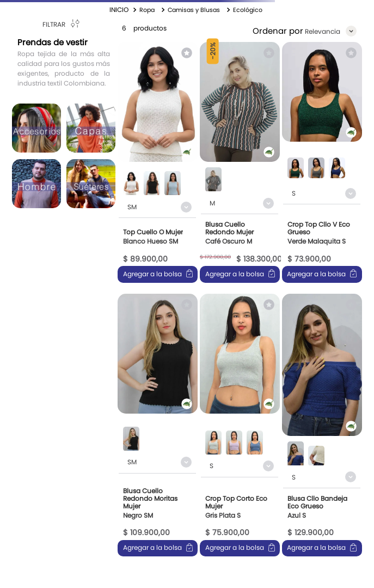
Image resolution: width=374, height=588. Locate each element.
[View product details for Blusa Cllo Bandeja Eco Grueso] (322, 425)
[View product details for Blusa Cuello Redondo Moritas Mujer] (158, 425)
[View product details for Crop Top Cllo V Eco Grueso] (322, 162)
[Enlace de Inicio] (119, 10)
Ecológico (248, 10)
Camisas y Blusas (194, 10)
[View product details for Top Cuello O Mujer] (158, 162)
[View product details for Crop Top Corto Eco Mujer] (240, 425)
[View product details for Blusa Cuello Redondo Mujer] (240, 162)
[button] (131, 184)
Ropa (147, 10)
